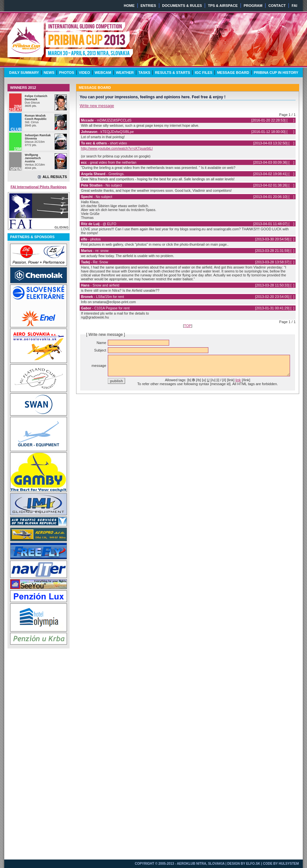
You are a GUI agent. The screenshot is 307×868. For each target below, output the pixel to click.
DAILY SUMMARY (24, 73)
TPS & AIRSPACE (223, 6)
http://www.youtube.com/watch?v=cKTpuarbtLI (117, 148)
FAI (294, 6)
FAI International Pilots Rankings (39, 187)
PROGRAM (253, 6)
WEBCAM (103, 73)
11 (291, 197)
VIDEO (84, 73)
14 (291, 162)
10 (291, 224)
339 (290, 132)
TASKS (144, 73)
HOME (129, 6)
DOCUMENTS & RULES (182, 6)
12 (291, 185)
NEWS (49, 73)
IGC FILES (203, 73)
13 (291, 174)
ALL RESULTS (55, 177)
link (238, 380)
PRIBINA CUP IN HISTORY (276, 73)
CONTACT (277, 6)
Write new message (97, 106)
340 (290, 120)
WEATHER (125, 73)
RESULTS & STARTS (172, 73)
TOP (187, 326)
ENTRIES (148, 6)
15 (291, 143)
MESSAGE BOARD (233, 73)
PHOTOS (67, 73)
